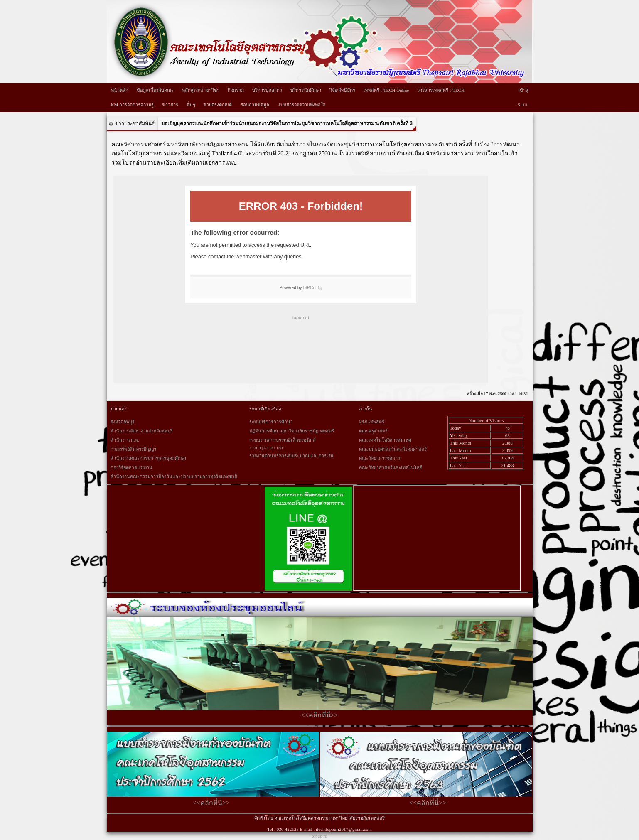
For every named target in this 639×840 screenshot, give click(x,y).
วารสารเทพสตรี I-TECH (441, 90)
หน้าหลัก (120, 90)
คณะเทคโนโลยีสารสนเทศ (385, 440)
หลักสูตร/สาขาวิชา (201, 90)
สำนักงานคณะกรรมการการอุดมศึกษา (148, 458)
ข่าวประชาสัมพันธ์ (135, 123)
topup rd (320, 836)
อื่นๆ (191, 105)
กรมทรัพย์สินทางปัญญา (133, 449)
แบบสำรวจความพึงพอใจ (301, 105)
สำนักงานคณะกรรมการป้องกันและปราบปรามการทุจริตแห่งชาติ (174, 476)
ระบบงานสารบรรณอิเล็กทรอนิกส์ (283, 440)
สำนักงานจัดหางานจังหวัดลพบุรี (142, 431)
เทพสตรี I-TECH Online (386, 90)
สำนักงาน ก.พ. (125, 440)
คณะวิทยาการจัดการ (380, 458)
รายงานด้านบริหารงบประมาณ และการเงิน (291, 456)
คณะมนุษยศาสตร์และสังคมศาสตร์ (393, 449)
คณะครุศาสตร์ (373, 431)
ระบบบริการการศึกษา (271, 422)
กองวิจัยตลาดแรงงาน (131, 467)
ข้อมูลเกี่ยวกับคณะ (155, 90)
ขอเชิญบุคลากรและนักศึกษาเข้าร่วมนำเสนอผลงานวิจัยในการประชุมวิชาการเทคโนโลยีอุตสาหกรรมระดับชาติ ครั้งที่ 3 (287, 123)
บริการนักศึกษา (306, 90)
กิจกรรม (236, 90)
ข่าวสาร (170, 105)
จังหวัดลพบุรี (123, 422)
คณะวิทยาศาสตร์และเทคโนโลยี (391, 467)
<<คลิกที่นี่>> (319, 715)
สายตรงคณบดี (218, 105)
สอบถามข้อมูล (255, 105)
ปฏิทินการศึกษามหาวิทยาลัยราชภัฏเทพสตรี (292, 431)
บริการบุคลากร (267, 90)
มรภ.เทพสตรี (372, 422)
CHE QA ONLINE (267, 448)
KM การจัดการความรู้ (132, 105)
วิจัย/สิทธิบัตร (342, 90)
